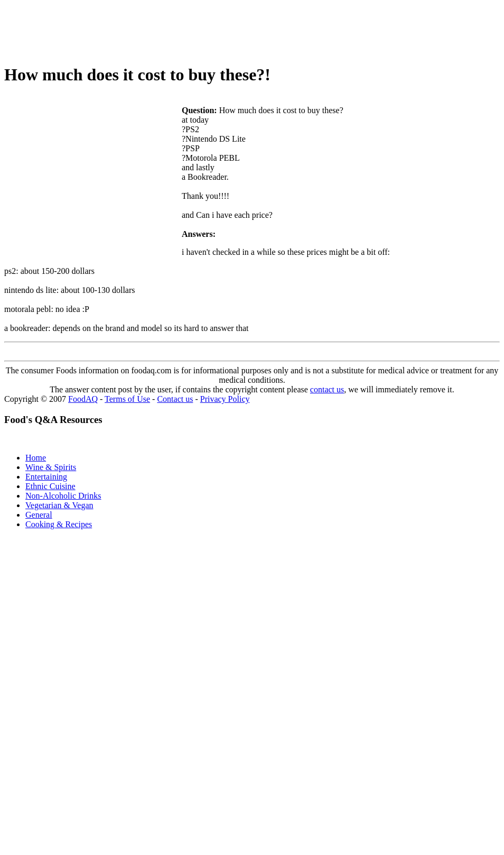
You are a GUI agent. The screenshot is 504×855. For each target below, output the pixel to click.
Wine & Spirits (51, 467)
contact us (327, 389)
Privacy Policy (225, 399)
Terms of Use (127, 399)
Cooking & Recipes (59, 524)
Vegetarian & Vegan (59, 505)
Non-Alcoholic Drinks (63, 496)
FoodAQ (83, 399)
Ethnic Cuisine (50, 486)
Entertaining (46, 477)
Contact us (175, 399)
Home (36, 458)
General (39, 515)
